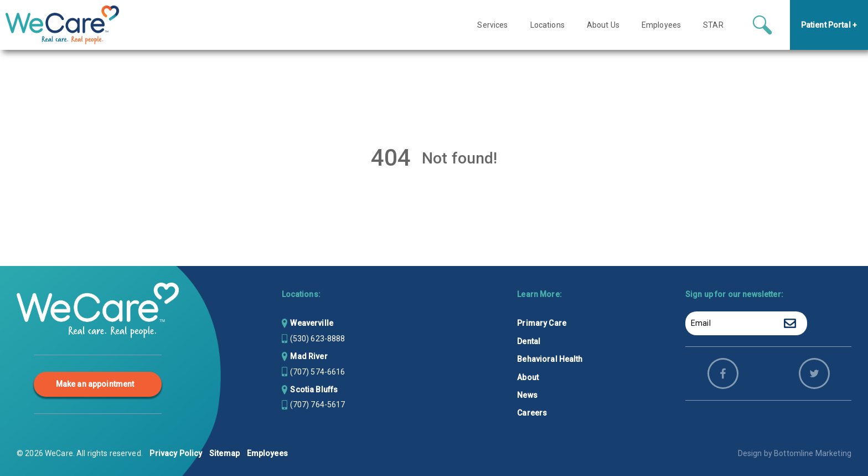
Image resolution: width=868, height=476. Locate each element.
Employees (267, 453)
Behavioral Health (550, 359)
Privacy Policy (176, 453)
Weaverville (312, 323)
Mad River (309, 356)
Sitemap (224, 453)
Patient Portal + (829, 25)
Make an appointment (95, 384)
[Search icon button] (762, 25)
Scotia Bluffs (314, 390)
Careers (532, 413)
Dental (529, 341)
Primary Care (542, 323)
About (528, 377)
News (527, 395)
